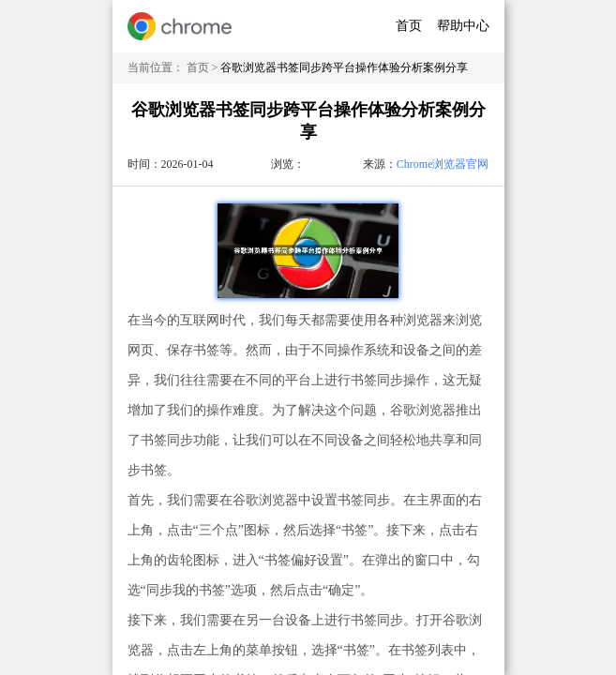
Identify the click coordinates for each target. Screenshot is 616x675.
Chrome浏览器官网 (443, 164)
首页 (409, 26)
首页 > (204, 67)
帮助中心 (463, 26)
